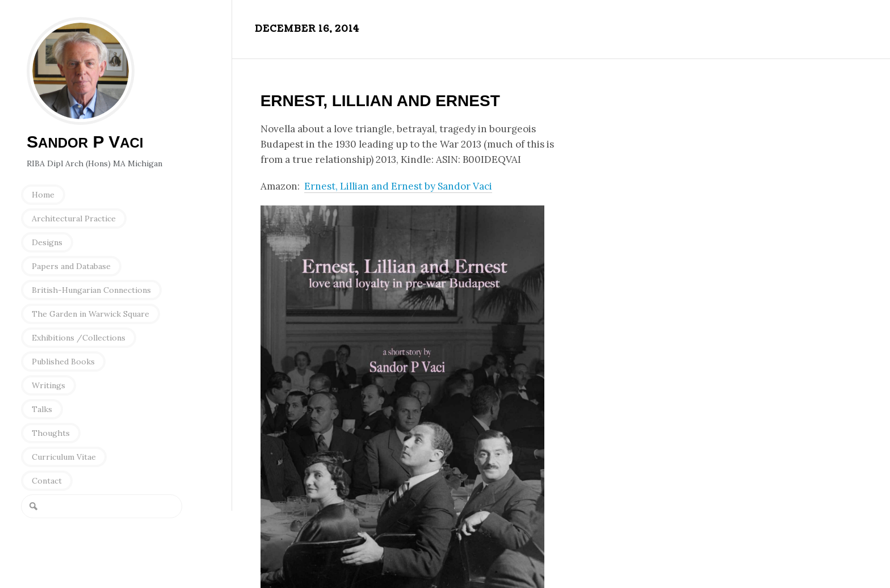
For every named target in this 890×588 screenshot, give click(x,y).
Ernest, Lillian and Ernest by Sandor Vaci (398, 186)
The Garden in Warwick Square (91, 314)
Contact (47, 481)
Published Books (63, 362)
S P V (85, 142)
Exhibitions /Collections (79, 338)
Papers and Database (71, 266)
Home (43, 195)
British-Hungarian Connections (91, 290)
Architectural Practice (74, 219)
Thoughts (51, 433)
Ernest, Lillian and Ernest (380, 101)
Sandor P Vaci (81, 71)
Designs (47, 242)
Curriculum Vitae (64, 457)
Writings (49, 385)
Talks (42, 409)
